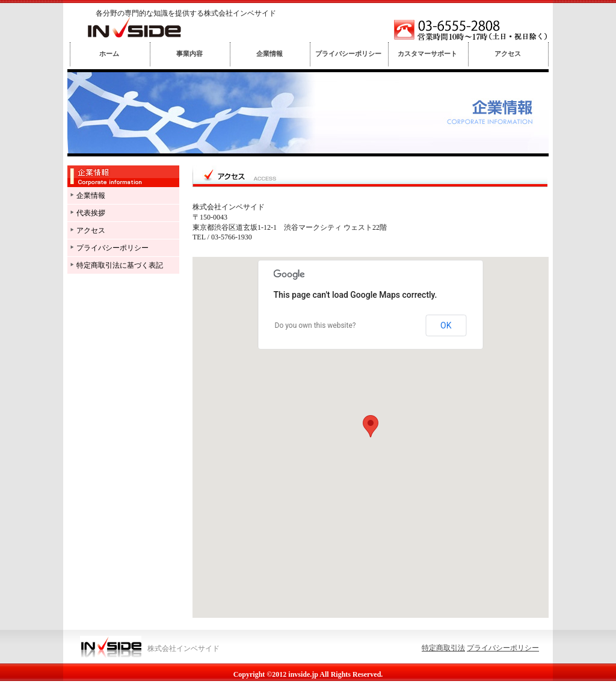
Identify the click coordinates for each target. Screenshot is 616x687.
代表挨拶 (91, 213)
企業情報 (91, 196)
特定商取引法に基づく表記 (120, 265)
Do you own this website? (316, 325)
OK (446, 325)
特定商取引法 (443, 648)
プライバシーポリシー (112, 248)
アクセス (91, 230)
